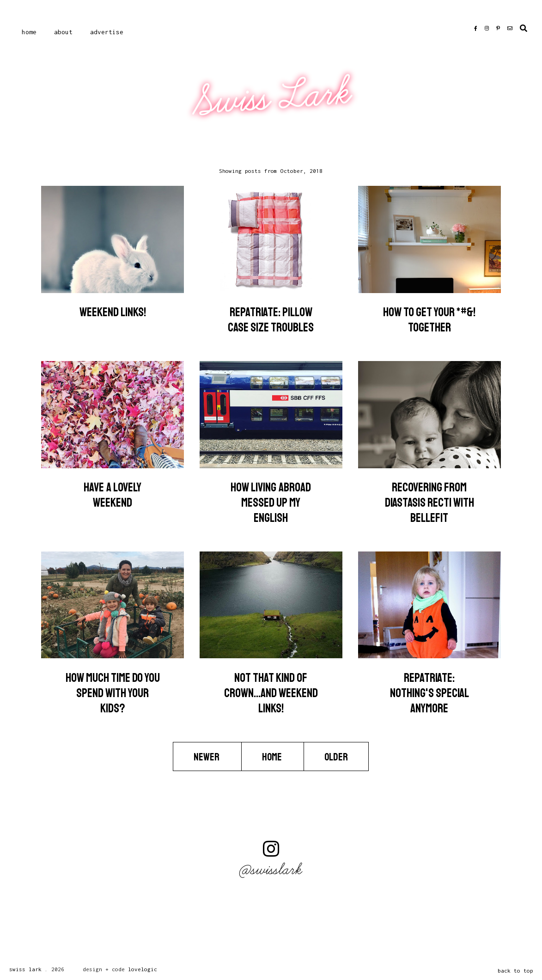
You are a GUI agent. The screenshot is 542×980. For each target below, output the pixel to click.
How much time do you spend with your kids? (113, 693)
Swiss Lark (272, 97)
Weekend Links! (113, 312)
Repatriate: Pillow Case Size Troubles (271, 320)
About (63, 32)
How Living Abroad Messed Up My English (271, 503)
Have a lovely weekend (113, 495)
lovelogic (143, 969)
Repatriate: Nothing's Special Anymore (429, 693)
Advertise (107, 32)
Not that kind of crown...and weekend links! (271, 693)
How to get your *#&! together (429, 320)
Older (336, 757)
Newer (207, 757)
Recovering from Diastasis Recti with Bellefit (429, 503)
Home (29, 32)
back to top (515, 971)
